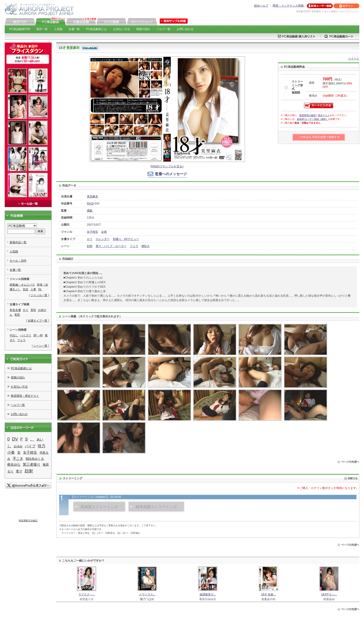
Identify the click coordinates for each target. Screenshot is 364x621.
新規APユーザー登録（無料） (312, 119)
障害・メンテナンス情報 (288, 6)
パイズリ (26, 335)
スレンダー (103, 239)
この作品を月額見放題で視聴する (319, 137)
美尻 (17, 315)
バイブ (30, 446)
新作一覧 (42, 29)
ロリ (90, 239)
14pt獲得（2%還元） (336, 96)
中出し (14, 335)
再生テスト (324, 115)
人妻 (33, 289)
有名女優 (15, 310)
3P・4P (38, 335)
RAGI (90, 204)
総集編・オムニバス (22, 285)
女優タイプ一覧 (38, 321)
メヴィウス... (147, 594)
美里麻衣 (92, 197)
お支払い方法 (122, 29)
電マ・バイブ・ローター (111, 246)
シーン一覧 (40, 346)
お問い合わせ (185, 29)
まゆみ (18, 446)
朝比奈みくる (35, 459)
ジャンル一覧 (39, 295)
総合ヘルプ (261, 6)
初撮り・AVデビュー (126, 239)
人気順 (58, 29)
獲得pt (313, 96)
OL (40, 289)
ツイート (354, 59)
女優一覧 (74, 29)
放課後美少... (208, 594)
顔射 (90, 246)
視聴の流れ (143, 29)
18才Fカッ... (329, 594)
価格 (312, 83)
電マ (19, 471)
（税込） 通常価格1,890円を (337, 83)
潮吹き (146, 246)
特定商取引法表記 (28, 521)
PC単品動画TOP (20, 29)
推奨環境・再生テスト (25, 396)
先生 (26, 289)
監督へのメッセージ (171, 174)
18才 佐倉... (268, 594)
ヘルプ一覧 (163, 29)
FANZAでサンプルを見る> (167, 166)
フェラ (134, 246)
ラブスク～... (87, 594)
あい (40, 439)
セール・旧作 (18, 261)
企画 (104, 232)
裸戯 (90, 211)
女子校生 (92, 232)
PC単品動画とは (97, 29)
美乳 (33, 310)
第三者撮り (32, 464)
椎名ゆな (14, 464)
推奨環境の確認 (307, 115)
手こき (18, 459)
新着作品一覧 (18, 242)
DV (15, 439)
